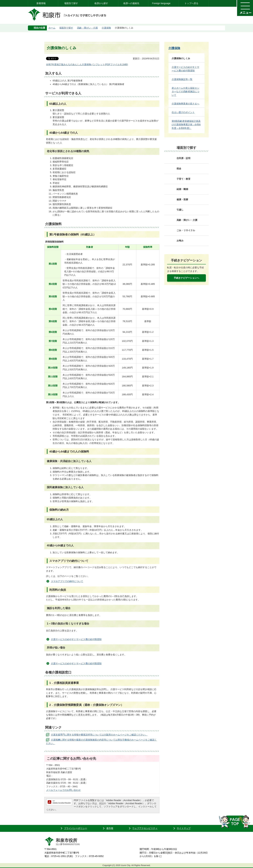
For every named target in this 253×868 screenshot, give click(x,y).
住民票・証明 (184, 158)
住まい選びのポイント (183, 112)
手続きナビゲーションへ (186, 278)
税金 (179, 169)
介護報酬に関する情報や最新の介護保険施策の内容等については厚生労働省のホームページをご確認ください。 (101, 742)
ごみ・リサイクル (186, 230)
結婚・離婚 (182, 189)
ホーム (52, 28)
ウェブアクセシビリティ (145, 828)
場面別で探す (71, 3)
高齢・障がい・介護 (87, 28)
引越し (180, 210)
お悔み (180, 241)
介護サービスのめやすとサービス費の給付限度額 (76, 639)
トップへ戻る (191, 3)
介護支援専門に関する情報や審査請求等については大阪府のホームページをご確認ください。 (99, 735)
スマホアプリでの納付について (67, 581)
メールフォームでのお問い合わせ (63, 790)
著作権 (110, 828)
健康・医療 (182, 199)
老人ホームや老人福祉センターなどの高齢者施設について (185, 92)
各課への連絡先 (131, 3)
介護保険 (106, 28)
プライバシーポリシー (76, 828)
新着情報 (41, 3)
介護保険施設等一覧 (182, 79)
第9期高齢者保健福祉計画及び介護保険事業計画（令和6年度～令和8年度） (186, 125)
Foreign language (161, 3)
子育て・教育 (184, 179)
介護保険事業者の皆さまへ (185, 104)
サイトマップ (184, 828)
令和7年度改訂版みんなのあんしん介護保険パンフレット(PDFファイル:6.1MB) (87, 64)
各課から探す (101, 3)
